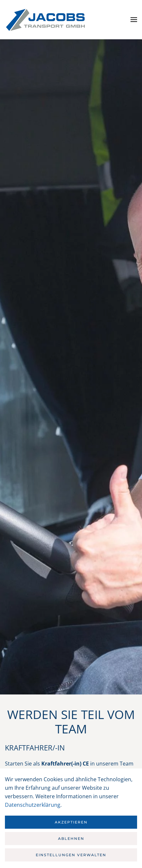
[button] (134, 20)
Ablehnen (71, 839)
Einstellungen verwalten (71, 855)
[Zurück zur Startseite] (46, 20)
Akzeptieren (71, 822)
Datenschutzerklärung (33, 805)
